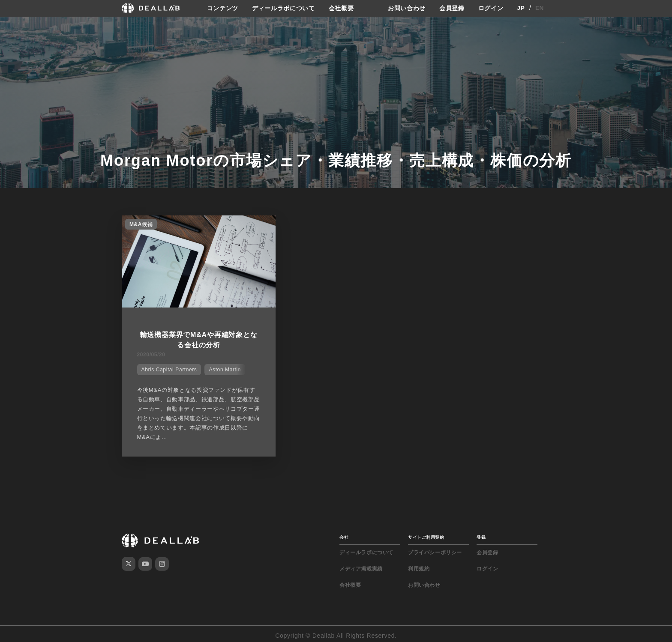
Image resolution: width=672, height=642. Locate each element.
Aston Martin (223, 367)
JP (521, 8)
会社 (344, 534)
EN (540, 8)
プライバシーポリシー (435, 549)
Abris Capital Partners (168, 367)
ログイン (491, 8)
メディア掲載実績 (361, 565)
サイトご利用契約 (426, 534)
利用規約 (419, 565)
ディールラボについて (283, 8)
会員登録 (452, 8)
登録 (481, 534)
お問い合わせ (407, 8)
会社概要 (341, 8)
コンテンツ (222, 8)
